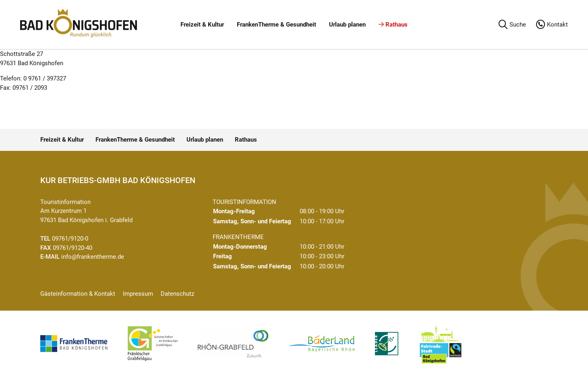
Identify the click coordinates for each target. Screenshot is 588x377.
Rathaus (393, 25)
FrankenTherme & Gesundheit (276, 25)
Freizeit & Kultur (202, 25)
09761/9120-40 (72, 248)
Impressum (138, 294)
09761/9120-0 (70, 239)
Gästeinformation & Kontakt (78, 294)
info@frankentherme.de (93, 257)
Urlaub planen (347, 25)
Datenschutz (177, 294)
